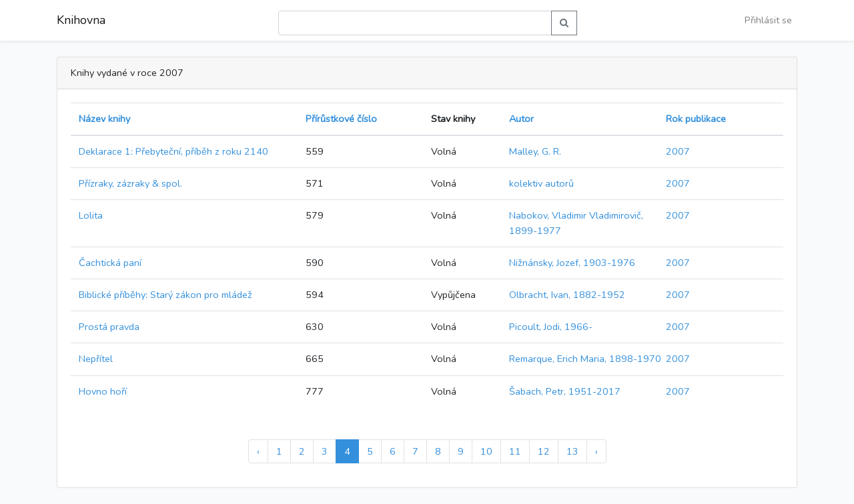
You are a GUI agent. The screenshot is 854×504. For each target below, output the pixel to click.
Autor (521, 119)
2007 (678, 151)
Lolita (91, 215)
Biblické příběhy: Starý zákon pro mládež (165, 295)
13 (572, 451)
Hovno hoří (103, 391)
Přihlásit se (768, 20)
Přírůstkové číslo (341, 119)
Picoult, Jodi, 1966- (551, 327)
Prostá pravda (109, 327)
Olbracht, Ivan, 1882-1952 (567, 295)
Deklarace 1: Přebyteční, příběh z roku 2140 (173, 151)
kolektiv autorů (541, 183)
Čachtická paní (110, 263)
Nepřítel (96, 359)
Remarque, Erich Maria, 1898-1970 (585, 359)
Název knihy (104, 119)
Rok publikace (696, 119)
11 (515, 451)
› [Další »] (596, 451)
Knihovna (81, 20)
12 (544, 451)
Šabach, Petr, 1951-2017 (565, 391)
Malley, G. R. (535, 151)
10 (486, 451)
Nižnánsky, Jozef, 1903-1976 (572, 263)
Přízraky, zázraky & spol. (130, 183)
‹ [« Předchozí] (258, 451)
